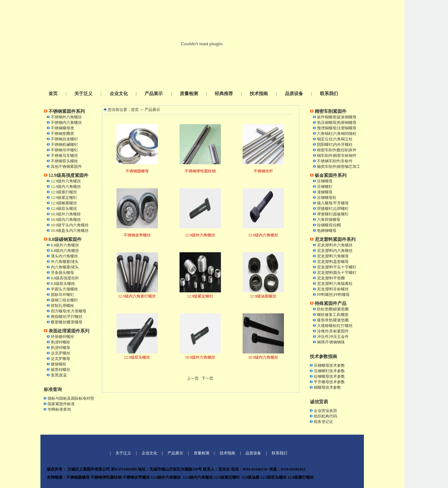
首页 (53, 94)
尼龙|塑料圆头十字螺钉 (337, 273)
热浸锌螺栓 (60, 342)
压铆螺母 (325, 181)
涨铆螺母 (325, 192)
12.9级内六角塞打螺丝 (137, 296)
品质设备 (294, 94)
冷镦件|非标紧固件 (333, 331)
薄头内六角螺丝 (64, 256)
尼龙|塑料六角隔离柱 (335, 284)
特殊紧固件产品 (331, 304)
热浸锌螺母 (60, 348)
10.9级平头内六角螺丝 (70, 225)
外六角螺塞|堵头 (65, 262)
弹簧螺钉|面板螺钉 (333, 214)
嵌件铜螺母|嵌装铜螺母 (337, 117)
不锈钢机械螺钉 (64, 145)
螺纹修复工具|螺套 (333, 315)
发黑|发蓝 (59, 375)
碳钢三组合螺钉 (64, 300)
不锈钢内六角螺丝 (66, 123)
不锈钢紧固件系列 (67, 111)
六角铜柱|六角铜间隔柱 (337, 134)
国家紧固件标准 (61, 404)
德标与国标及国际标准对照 (71, 398)
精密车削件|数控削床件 (337, 150)
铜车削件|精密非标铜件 (337, 156)
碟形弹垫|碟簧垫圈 (333, 320)
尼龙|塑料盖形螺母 (333, 262)
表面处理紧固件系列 (69, 331)
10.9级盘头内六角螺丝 (70, 231)
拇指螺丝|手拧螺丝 (67, 317)
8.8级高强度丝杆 (65, 278)
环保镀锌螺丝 (62, 337)
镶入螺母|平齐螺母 (333, 203)
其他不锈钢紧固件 (66, 167)
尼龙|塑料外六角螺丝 (335, 245)
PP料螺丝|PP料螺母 (333, 295)
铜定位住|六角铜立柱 (335, 139)
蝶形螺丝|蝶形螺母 (67, 322)
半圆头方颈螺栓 (64, 289)
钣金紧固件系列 (331, 175)
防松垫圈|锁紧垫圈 (333, 309)
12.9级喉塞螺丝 (64, 203)
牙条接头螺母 (62, 273)
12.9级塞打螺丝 (64, 192)
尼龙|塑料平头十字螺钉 (337, 267)
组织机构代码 (325, 416)
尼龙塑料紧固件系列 (335, 239)
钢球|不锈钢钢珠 (331, 342)
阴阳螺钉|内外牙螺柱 (335, 145)
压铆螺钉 (325, 187)
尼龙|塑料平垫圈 (331, 278)
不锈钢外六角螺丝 (66, 117)
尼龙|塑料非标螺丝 (333, 289)
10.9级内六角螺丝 (66, 220)
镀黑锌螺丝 (60, 370)
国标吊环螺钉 (62, 295)
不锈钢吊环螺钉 (64, 150)
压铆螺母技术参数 (329, 365)
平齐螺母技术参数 (329, 382)
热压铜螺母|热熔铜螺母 (337, 123)
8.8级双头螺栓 (63, 284)
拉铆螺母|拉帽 (329, 225)
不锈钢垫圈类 (62, 134)
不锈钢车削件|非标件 (335, 161)
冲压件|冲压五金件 (333, 337)
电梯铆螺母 (327, 231)
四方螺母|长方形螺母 (69, 311)
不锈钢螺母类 (62, 128)
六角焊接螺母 (329, 220)
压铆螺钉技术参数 (329, 371)
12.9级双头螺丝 (64, 209)
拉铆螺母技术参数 (329, 376)
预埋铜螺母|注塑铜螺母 (337, 128)
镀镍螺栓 (59, 364)
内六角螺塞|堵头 (65, 267)
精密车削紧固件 (331, 111)
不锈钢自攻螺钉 (64, 139)
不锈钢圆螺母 (137, 171)
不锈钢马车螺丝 (64, 156)
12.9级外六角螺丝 (66, 181)
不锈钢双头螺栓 (64, 161)
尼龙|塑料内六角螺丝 (335, 251)
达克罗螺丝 (60, 353)
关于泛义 (83, 94)
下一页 (207, 378)
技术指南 (259, 94)
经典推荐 (224, 94)
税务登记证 (323, 422)
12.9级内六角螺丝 (66, 187)
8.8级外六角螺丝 (65, 245)
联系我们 (329, 94)
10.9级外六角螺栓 (66, 214)
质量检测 (189, 94)
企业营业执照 (325, 411)
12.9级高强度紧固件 (68, 175)
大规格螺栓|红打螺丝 (335, 326)
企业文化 (119, 94)
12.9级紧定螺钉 (64, 198)
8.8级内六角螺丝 (65, 251)
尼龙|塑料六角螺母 (333, 256)
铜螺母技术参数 (327, 387)
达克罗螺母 (60, 359)
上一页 (193, 378)
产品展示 (154, 94)
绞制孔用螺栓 (62, 306)
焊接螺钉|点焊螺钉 (333, 209)
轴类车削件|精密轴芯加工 (339, 167)
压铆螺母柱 (327, 198)
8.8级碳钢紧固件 (65, 239)
